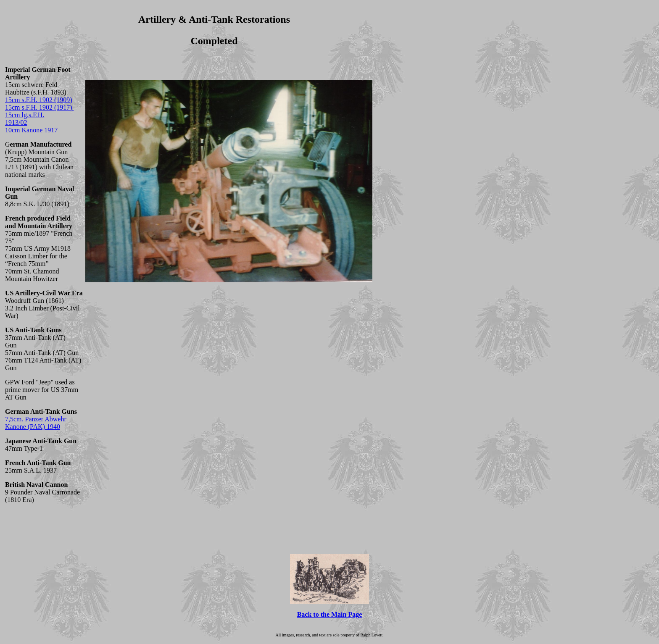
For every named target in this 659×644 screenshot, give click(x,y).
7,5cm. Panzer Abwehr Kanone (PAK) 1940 (36, 423)
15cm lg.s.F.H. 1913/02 (25, 119)
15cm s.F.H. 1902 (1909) (39, 100)
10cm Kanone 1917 (31, 130)
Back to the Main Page (330, 614)
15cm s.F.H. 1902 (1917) (40, 107)
